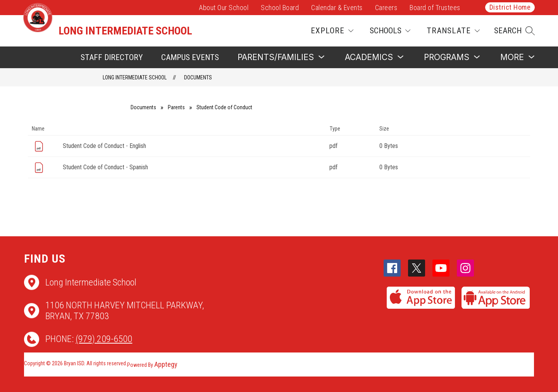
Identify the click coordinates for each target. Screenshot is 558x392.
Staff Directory (112, 57)
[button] (514, 31)
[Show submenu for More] (512, 57)
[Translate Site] (453, 31)
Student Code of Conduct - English (104, 146)
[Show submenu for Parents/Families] (276, 57)
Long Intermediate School (135, 77)
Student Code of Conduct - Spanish (105, 167)
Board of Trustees (435, 8)
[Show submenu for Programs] (447, 57)
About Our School (224, 8)
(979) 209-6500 (104, 339)
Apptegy (166, 364)
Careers (386, 8)
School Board (280, 8)
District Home (510, 7)
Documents (198, 77)
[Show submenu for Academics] (369, 57)
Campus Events (190, 57)
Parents (176, 107)
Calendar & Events (337, 8)
